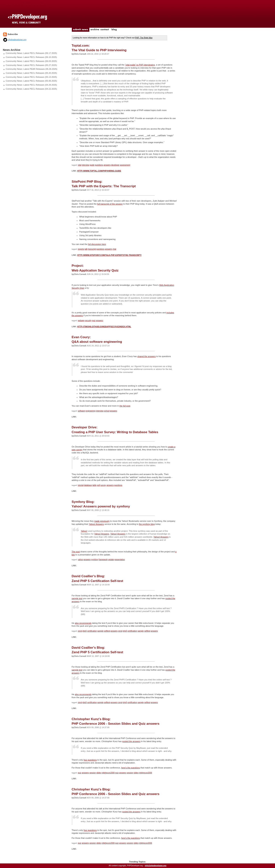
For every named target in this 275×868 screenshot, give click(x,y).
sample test (77, 598)
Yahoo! (84, 531)
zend (80, 631)
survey (103, 485)
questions (99, 165)
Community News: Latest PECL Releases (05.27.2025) (31, 65)
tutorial (81, 485)
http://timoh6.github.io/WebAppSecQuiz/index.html (104, 327)
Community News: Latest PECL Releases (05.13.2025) (31, 77)
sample (100, 631)
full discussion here (97, 244)
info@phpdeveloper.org (156, 866)
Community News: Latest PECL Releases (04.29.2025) (31, 85)
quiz (94, 321)
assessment (125, 165)
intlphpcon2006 (108, 773)
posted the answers (131, 741)
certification (92, 631)
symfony (95, 560)
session (93, 773)
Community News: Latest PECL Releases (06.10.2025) (31, 57)
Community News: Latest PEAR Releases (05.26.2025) (32, 69)
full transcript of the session (110, 204)
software (82, 411)
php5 (85, 631)
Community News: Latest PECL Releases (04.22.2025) (31, 89)
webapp (81, 321)
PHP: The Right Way (144, 38)
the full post (125, 406)
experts (81, 249)
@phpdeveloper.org (15, 40)
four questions (90, 760)
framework (103, 560)
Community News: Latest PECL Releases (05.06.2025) (31, 81)
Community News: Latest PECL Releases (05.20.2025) (31, 73)
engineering (91, 411)
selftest (107, 631)
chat (114, 249)
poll (99, 485)
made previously (102, 521)
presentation (120, 560)
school (107, 411)
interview (85, 165)
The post (76, 552)
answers (107, 165)
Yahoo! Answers (96, 524)
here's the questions (131, 768)
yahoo (80, 560)
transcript (92, 249)
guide (92, 165)
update (111, 560)
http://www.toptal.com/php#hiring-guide (99, 171)
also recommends (83, 623)
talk (86, 249)
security (88, 321)
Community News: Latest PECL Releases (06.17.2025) (31, 53)
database (88, 485)
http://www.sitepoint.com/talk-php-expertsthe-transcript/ (109, 255)
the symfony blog (147, 524)
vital (80, 165)
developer (115, 165)
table (95, 485)
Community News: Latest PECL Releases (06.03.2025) (31, 61)
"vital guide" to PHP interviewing (140, 65)
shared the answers (146, 356)
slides (99, 773)
